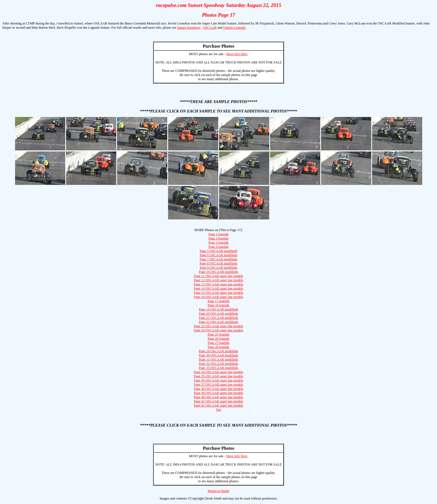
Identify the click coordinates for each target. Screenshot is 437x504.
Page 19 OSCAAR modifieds (219, 309)
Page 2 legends (219, 238)
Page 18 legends (219, 305)
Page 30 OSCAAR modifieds (219, 355)
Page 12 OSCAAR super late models (219, 280)
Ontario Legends (234, 28)
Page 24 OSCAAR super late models (219, 330)
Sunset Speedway (189, 28)
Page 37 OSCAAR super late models (219, 385)
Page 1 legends (219, 234)
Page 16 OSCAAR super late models (219, 297)
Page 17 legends (219, 301)
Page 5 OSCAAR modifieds (219, 251)
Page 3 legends (219, 243)
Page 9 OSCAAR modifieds (219, 268)
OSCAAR (210, 28)
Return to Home (218, 491)
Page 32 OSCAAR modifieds (219, 364)
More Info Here (237, 54)
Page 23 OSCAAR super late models (219, 326)
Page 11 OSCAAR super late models (219, 276)
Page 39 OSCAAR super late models (219, 393)
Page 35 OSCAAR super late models (219, 376)
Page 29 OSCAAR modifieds (219, 351)
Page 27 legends (219, 343)
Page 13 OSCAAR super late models (219, 284)
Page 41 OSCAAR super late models (219, 401)
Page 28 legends (219, 347)
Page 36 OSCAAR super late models (219, 380)
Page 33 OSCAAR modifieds (219, 368)
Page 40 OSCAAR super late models (219, 397)
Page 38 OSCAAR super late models (219, 389)
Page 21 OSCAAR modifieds (219, 318)
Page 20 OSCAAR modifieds (219, 314)
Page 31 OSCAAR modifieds (219, 359)
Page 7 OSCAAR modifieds (219, 259)
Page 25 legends (219, 334)
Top (219, 410)
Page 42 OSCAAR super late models (219, 405)
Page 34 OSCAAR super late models (219, 372)
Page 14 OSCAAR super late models (219, 288)
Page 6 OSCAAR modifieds (219, 255)
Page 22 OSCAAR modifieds (219, 322)
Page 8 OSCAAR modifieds (219, 263)
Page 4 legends (219, 247)
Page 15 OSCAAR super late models (219, 293)
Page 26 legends (219, 339)
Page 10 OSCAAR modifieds (219, 272)
